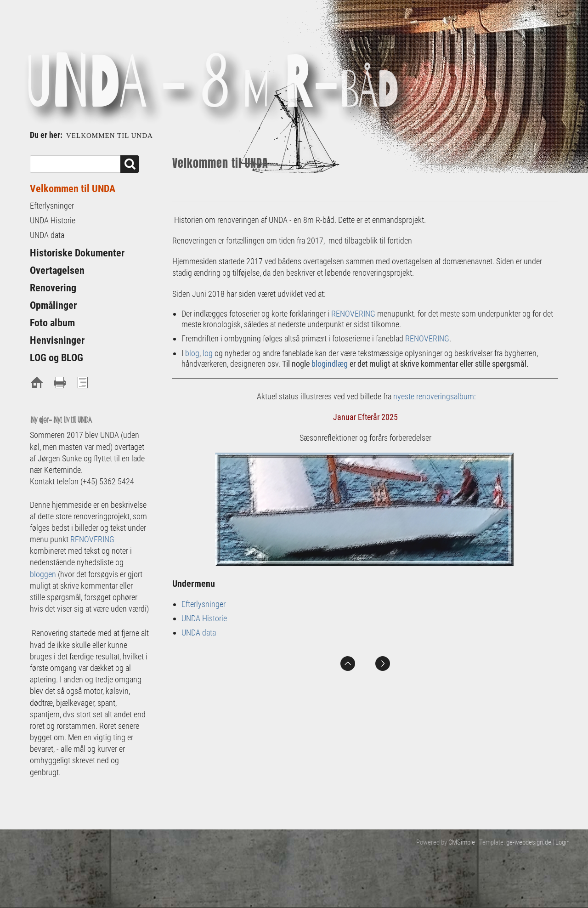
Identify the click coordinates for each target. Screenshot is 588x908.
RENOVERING (353, 314)
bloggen (43, 574)
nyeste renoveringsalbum (434, 396)
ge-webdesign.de (529, 842)
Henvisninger (57, 340)
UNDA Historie (204, 618)
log (208, 353)
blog (192, 353)
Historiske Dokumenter (77, 253)
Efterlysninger (204, 604)
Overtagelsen (57, 270)
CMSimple (462, 842)
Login (563, 842)
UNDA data (199, 633)
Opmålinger (53, 305)
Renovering (53, 288)
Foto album (52, 323)
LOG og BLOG (57, 358)
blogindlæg (330, 364)
